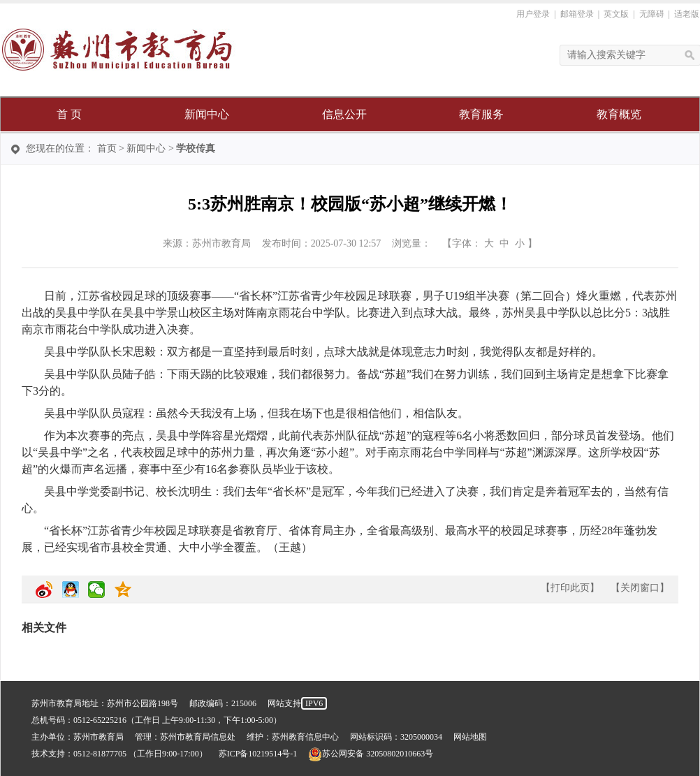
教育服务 (481, 114)
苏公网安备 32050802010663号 (371, 754)
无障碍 (652, 14)
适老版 (687, 14)
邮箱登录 (577, 14)
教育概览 (619, 114)
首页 (107, 148)
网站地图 (470, 737)
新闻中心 (207, 114)
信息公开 (344, 114)
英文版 (616, 14)
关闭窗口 (640, 588)
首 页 (69, 114)
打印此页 (570, 588)
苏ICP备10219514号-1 (258, 754)
